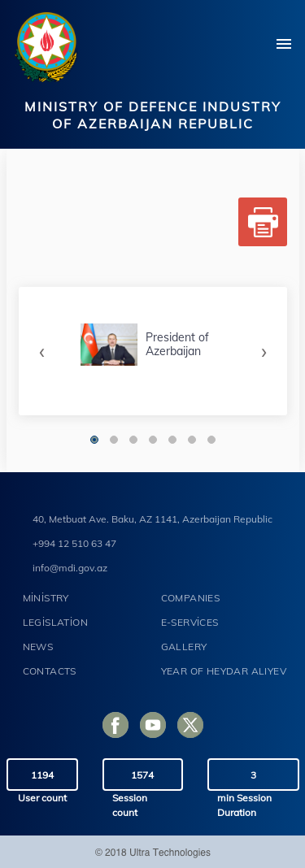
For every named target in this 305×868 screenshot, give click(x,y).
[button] (94, 440)
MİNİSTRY (46, 598)
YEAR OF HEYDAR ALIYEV (224, 671)
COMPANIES (191, 598)
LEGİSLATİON (55, 622)
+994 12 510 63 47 (74, 543)
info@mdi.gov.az (70, 568)
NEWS (38, 647)
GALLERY (184, 647)
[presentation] (42, 351)
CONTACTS (50, 671)
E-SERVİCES (190, 622)
